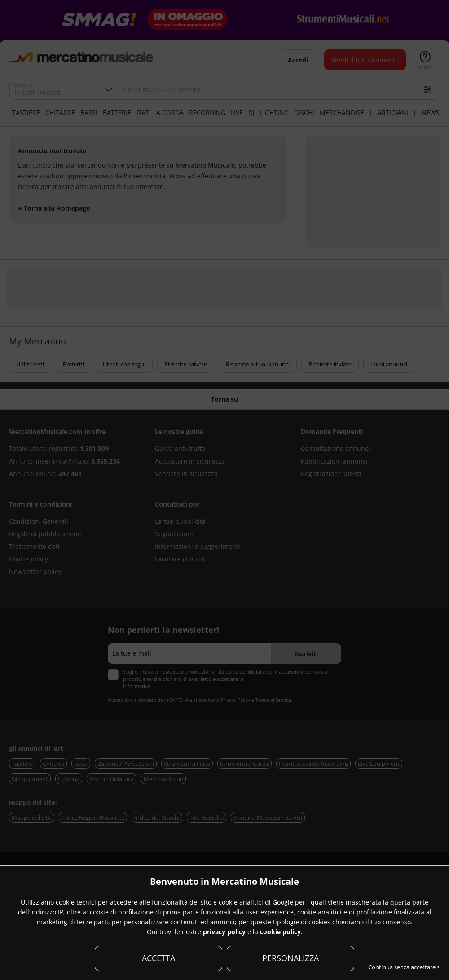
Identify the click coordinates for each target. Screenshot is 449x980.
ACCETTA (158, 958)
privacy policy (224, 932)
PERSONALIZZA (291, 958)
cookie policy (280, 932)
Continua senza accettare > (404, 967)
